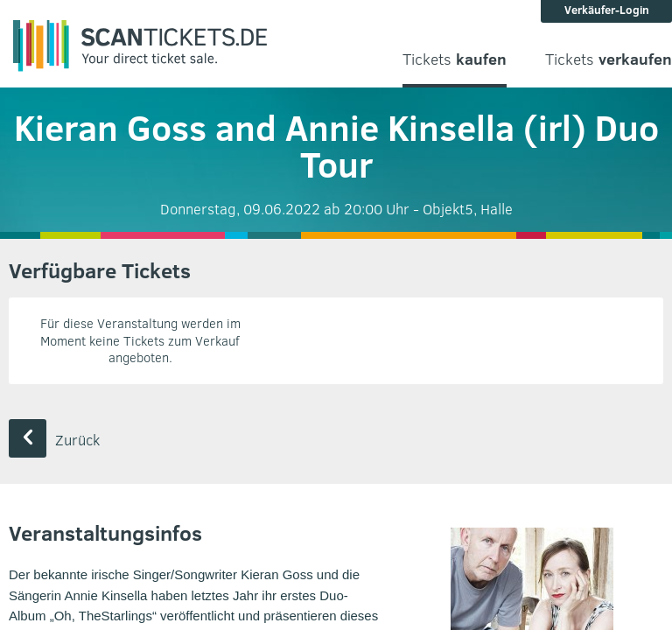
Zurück (54, 440)
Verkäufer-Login (607, 10)
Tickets (455, 59)
